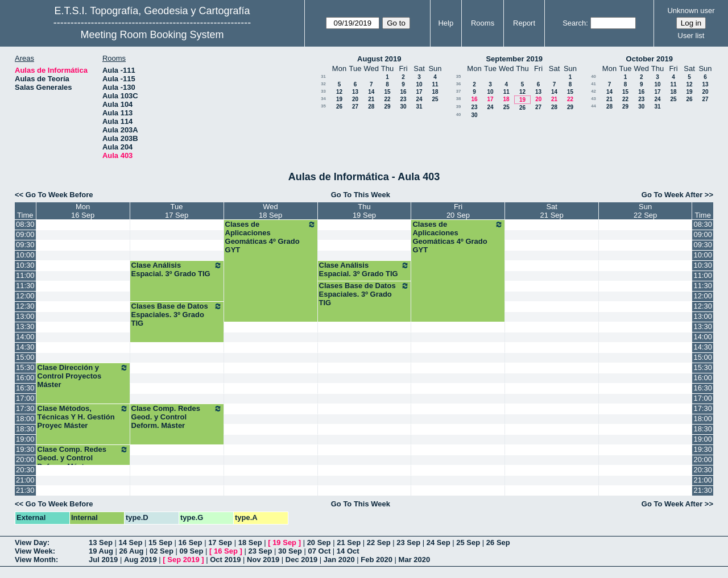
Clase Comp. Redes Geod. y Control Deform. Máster (177, 417)
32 (323, 84)
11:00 (25, 275)
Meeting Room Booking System (152, 35)
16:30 (25, 388)
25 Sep (468, 542)
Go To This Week (361, 195)
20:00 (25, 460)
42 (593, 91)
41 (593, 84)
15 (387, 92)
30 (403, 107)
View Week (34, 551)
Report (524, 23)
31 (323, 76)
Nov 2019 (263, 560)
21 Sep (349, 542)
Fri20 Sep (458, 211)
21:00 (25, 480)
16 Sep (191, 542)
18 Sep (250, 542)
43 (593, 99)
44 (593, 106)
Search (574, 23)
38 (459, 99)
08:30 (25, 224)
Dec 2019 (301, 560)
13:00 (25, 316)
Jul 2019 (103, 560)
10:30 (25, 265)
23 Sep (408, 542)
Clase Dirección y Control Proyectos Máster (83, 376)
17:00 (25, 398)
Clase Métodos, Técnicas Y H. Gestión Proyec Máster (83, 417)
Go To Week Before (59, 195)
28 (371, 107)
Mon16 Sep (83, 211)
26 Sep (498, 542)
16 (403, 92)
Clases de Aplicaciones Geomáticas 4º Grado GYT (271, 237)
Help (446, 23)
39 (459, 107)
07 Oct (320, 551)
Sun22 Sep (645, 211)
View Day (31, 542)
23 (403, 99)
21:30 (25, 490)
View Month (35, 560)
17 (419, 92)
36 (459, 84)
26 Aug (131, 551)
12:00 (25, 296)
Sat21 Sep (552, 211)
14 (371, 92)
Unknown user (691, 11)
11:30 (25, 286)
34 (323, 99)
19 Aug (101, 551)
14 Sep (131, 542)
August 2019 (379, 59)
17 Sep (220, 542)
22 (387, 99)
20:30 (25, 470)
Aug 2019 (140, 560)
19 (339, 99)
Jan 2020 (339, 560)
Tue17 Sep (177, 211)
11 (435, 84)
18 (435, 92)
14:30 (25, 347)
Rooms (483, 23)
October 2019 (650, 59)
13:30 (25, 327)
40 (459, 115)
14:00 (25, 337)
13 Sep (101, 542)
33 (323, 91)
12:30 (25, 306)
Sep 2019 (183, 560)
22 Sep (379, 542)
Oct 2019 (225, 560)
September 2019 (514, 59)
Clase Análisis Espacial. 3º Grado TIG (177, 269)
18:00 (25, 419)
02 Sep (162, 551)
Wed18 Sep (270, 211)
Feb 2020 (377, 560)
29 (387, 107)
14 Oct (348, 551)
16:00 (25, 378)
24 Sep (439, 542)
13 (355, 92)
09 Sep (191, 551)
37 (459, 91)
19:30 (25, 449)
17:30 (25, 408)
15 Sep (160, 542)
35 (323, 106)
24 (419, 99)
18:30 (25, 429)
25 (435, 99)
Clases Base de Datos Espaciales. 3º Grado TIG (365, 294)
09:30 (25, 245)
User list (691, 36)
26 (339, 107)
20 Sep (319, 542)
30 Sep (290, 551)
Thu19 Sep (364, 211)
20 (355, 99)
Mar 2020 (415, 560)
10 (419, 84)
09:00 (25, 234)
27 (355, 107)
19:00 (25, 439)
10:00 (25, 255)
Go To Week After (672, 195)
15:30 (25, 367)
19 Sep (284, 542)
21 (371, 99)
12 (339, 92)
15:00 (25, 357)
